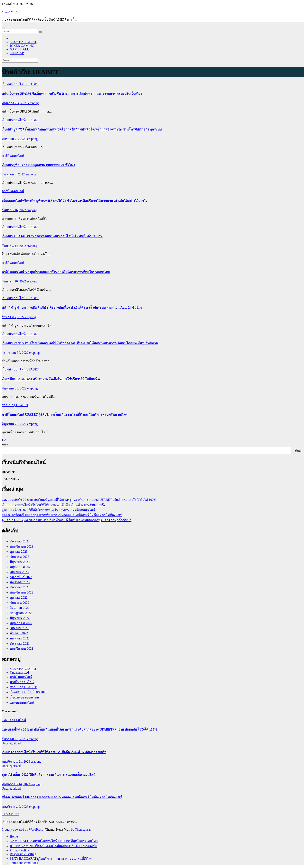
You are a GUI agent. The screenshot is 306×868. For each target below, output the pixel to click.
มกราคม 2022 (20, 638)
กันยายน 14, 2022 (14, 246)
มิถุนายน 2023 (20, 562)
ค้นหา (6, 444)
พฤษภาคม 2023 (21, 567)
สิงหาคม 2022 (20, 608)
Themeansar (83, 830)
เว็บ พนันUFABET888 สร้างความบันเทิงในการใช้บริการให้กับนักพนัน (51, 379)
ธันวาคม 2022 (20, 587)
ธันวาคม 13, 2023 (14, 739)
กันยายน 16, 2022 (14, 210)
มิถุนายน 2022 (20, 618)
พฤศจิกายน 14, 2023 (16, 784)
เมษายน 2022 (19, 628)
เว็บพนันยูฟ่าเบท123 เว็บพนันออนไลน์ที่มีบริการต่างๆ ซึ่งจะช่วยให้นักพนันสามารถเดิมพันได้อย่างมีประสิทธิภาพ (80, 343)
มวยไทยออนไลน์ (22, 682)
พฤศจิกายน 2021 (22, 649)
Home (14, 836)
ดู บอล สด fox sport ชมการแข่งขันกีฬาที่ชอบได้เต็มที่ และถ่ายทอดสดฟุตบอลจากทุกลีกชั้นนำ (66, 520)
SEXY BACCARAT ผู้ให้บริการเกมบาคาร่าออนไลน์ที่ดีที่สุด (51, 859)
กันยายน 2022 (20, 603)
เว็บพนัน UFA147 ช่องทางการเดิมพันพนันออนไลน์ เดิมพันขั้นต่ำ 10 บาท (52, 236)
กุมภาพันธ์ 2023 (21, 577)
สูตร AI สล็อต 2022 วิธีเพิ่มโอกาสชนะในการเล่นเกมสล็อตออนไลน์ (48, 510)
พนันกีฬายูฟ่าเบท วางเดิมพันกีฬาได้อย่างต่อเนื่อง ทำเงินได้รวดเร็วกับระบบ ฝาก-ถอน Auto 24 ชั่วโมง (72, 307)
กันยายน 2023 (20, 557)
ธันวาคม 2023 (20, 541)
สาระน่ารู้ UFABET (15, 405)
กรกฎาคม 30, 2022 (15, 353)
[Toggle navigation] (3, 28)
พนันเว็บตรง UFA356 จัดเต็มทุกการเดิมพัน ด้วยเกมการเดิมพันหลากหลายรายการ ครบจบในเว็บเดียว (72, 94)
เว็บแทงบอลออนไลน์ (24, 697)
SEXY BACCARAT (23, 42)
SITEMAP (17, 53)
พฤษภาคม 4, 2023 (15, 103)
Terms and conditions (24, 863)
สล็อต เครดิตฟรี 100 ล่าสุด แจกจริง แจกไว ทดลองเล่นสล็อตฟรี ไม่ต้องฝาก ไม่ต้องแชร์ (62, 515)
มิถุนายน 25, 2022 (14, 424)
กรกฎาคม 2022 (21, 613)
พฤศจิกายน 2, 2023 (15, 807)
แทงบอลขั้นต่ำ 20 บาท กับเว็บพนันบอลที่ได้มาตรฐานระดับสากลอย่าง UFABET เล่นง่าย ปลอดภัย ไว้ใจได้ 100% (79, 500)
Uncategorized (19, 672)
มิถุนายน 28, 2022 (14, 388)
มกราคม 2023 (20, 582)
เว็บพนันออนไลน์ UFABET (20, 84)
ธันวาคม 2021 (20, 643)
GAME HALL (19, 49)
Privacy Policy (19, 850)
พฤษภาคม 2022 (21, 623)
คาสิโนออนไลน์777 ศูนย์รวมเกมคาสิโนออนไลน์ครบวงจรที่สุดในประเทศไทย (56, 272)
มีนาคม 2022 (19, 633)
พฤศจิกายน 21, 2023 (16, 761)
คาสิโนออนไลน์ (13, 156)
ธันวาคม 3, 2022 (14, 174)
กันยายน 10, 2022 (14, 281)
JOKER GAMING (22, 46)
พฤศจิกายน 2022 (22, 592)
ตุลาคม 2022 (19, 597)
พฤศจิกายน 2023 (22, 546)
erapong (34, 103)
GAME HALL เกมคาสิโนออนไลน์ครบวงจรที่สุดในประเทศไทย (54, 841)
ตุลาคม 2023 (19, 552)
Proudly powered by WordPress (23, 830)
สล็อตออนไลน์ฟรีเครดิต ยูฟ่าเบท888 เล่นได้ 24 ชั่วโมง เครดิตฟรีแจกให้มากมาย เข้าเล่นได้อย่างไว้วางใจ (74, 201)
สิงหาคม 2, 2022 (13, 317)
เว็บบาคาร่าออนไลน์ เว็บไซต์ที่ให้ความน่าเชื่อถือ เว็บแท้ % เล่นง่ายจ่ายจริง (54, 505)
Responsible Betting (23, 854)
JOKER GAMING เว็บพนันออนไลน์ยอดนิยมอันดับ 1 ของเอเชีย (53, 846)
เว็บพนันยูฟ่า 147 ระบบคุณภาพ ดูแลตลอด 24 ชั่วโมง (38, 165)
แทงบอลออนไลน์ (22, 702)
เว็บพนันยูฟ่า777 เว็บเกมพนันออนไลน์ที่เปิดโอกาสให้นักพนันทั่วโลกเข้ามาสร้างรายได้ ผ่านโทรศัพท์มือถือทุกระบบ (82, 129)
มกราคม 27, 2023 (14, 139)
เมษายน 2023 (19, 572)
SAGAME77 (10, 12)
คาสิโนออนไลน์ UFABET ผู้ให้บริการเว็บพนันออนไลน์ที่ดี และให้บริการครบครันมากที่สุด (64, 414)
